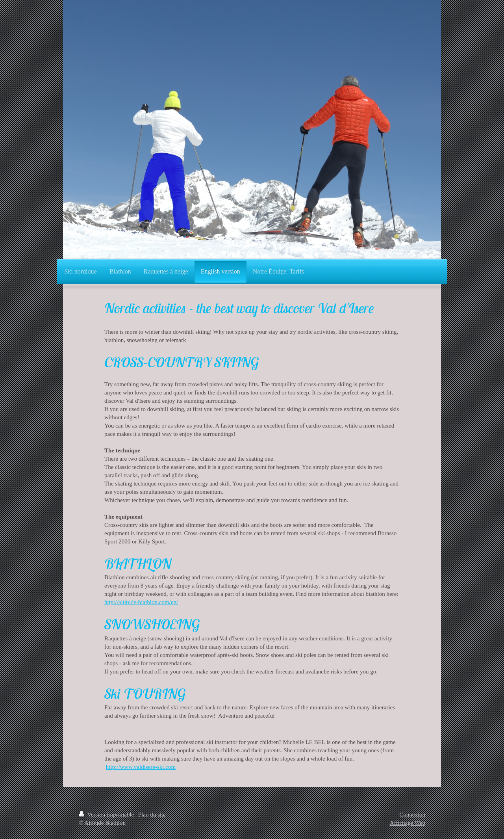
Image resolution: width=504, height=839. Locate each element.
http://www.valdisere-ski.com (141, 767)
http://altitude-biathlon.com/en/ (141, 602)
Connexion (412, 815)
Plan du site (152, 815)
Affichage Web (408, 823)
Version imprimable (107, 815)
